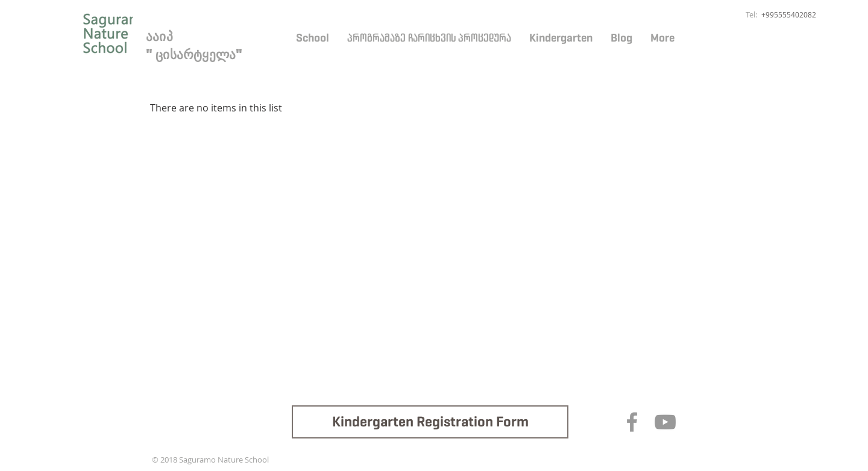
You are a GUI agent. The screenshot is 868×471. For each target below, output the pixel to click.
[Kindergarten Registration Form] (430, 422)
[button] (313, 38)
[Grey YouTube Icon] (665, 422)
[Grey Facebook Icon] (632, 422)
